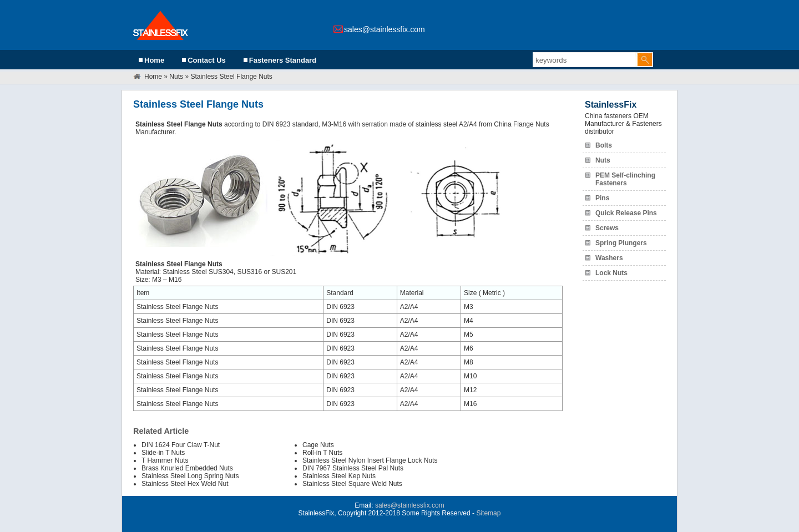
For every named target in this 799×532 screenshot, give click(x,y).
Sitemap (488, 513)
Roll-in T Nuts (322, 453)
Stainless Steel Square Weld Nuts (352, 484)
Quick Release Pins (626, 213)
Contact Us (207, 60)
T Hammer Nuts (165, 460)
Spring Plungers (621, 243)
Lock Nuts (611, 273)
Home (154, 60)
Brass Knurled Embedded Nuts (187, 468)
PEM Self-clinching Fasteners (625, 179)
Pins (602, 198)
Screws (607, 228)
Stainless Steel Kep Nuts (339, 476)
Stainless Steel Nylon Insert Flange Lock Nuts (370, 460)
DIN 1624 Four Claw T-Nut (181, 445)
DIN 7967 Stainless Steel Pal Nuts (353, 468)
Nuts (176, 77)
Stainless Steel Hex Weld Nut (185, 484)
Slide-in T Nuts (163, 453)
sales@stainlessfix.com (385, 29)
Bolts (604, 145)
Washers (609, 258)
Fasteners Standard (283, 60)
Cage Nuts (318, 445)
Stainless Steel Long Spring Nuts (190, 476)
